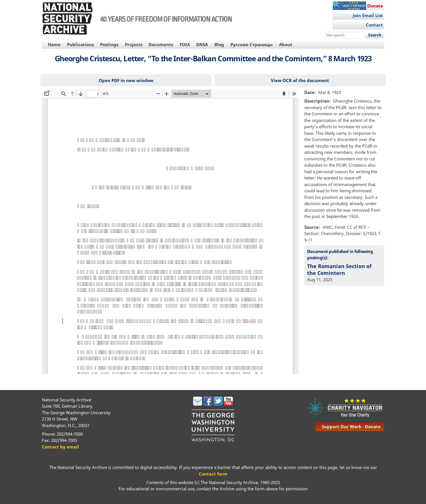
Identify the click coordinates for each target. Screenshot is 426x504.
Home (54, 44)
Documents (161, 44)
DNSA (202, 44)
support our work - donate (351, 427)
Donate (375, 6)
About (286, 44)
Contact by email (60, 447)
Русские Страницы (251, 44)
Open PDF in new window (126, 80)
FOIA (185, 44)
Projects (134, 44)
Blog (219, 44)
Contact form (213, 474)
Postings (109, 44)
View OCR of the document (300, 80)
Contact (374, 25)
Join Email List (368, 15)
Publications (80, 44)
